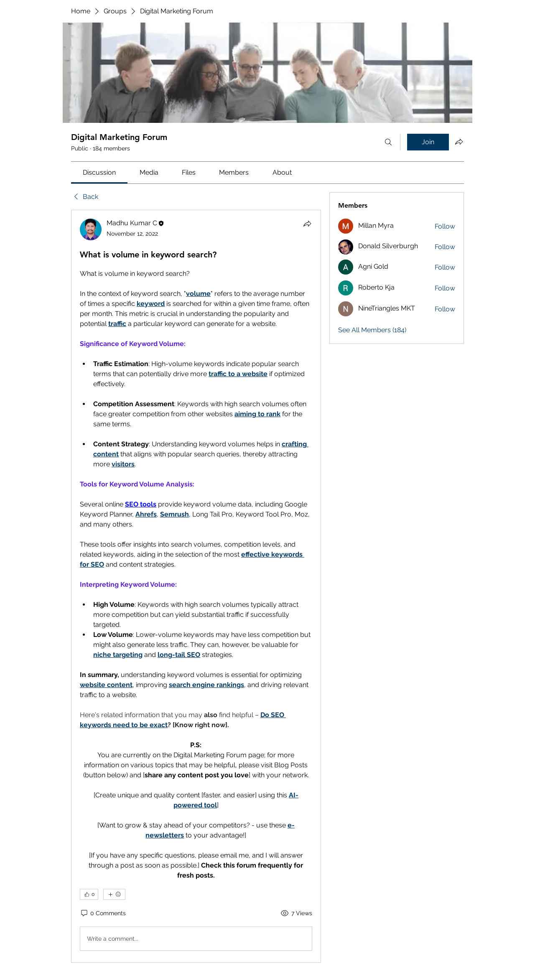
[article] (196, 586)
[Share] (307, 224)
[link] (99, 172)
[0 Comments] (103, 914)
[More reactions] (114, 894)
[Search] (388, 142)
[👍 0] (89, 894)
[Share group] (459, 142)
